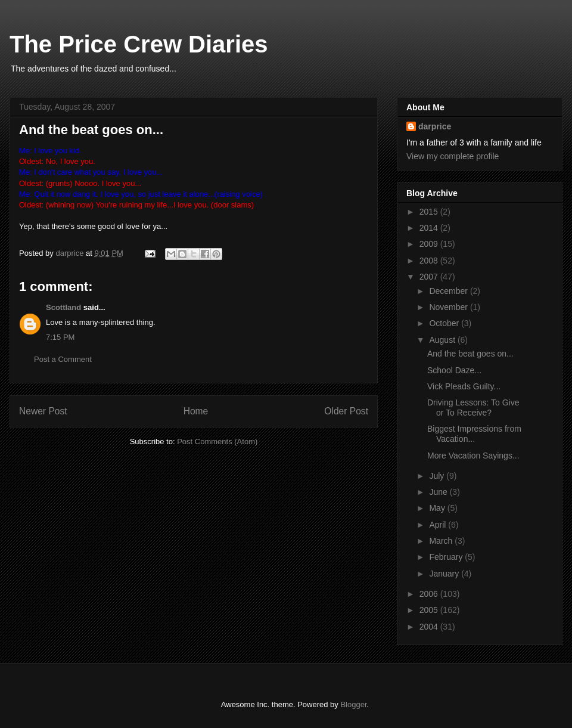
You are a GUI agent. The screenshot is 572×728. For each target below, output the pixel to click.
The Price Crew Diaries (139, 44)
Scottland (63, 307)
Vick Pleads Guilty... (464, 386)
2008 (430, 261)
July (438, 476)
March (442, 541)
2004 (430, 627)
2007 (430, 277)
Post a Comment (63, 359)
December (449, 291)
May (438, 508)
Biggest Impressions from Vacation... (474, 434)
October (445, 323)
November (449, 307)
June (439, 492)
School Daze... (454, 370)
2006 (430, 594)
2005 (430, 610)
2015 (430, 212)
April (439, 525)
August (443, 340)
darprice (435, 126)
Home (196, 411)
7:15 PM (60, 337)
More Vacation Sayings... (473, 456)
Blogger (353, 704)
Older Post (346, 411)
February (447, 557)
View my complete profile (453, 156)
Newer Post (43, 411)
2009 (430, 244)
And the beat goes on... (470, 354)
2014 (430, 228)
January (445, 574)
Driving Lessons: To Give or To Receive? (473, 408)
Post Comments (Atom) (217, 442)
